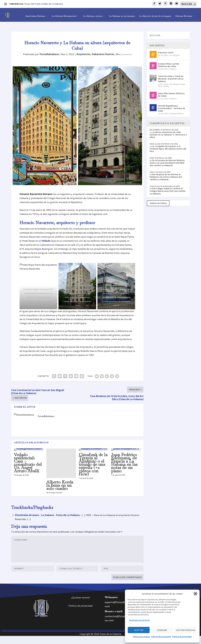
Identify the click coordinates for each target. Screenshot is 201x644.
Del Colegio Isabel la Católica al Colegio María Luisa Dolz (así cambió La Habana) (168, 184)
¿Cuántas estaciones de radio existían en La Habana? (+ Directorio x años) (168, 128)
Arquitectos (83, 47)
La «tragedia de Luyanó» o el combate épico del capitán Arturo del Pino (168, 142)
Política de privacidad (161, 637)
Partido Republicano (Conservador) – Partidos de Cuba (171, 101)
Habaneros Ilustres (103, 47)
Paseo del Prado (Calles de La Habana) (44, 4)
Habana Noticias (184, 13)
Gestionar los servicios (139, 620)
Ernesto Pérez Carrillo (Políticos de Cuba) (169, 58)
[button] (195, 594)
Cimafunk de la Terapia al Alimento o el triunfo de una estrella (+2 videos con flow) (93, 457)
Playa (183, 77)
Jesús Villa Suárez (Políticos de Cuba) (171, 88)
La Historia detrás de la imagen (155, 13)
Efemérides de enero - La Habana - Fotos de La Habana (47, 508)
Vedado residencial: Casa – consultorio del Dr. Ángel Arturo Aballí (28, 456)
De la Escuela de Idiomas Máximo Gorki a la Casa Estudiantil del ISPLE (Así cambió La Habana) (167, 156)
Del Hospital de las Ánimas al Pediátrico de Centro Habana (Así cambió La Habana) (166, 170)
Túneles (166, 79)
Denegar (162, 630)
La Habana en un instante (122, 13)
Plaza (160, 79)
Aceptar (139, 630)
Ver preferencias (186, 630)
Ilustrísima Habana (35, 13)
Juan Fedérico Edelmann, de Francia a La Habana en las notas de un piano (124, 456)
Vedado (46, 234)
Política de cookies (141, 637)
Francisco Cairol (166, 46)
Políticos (173, 62)
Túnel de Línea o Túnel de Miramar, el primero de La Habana (171, 72)
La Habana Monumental (64, 13)
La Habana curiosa (93, 13)
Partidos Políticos (177, 107)
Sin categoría (175, 48)
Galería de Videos (158, 196)
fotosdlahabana (49, 47)
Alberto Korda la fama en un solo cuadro (60, 478)
